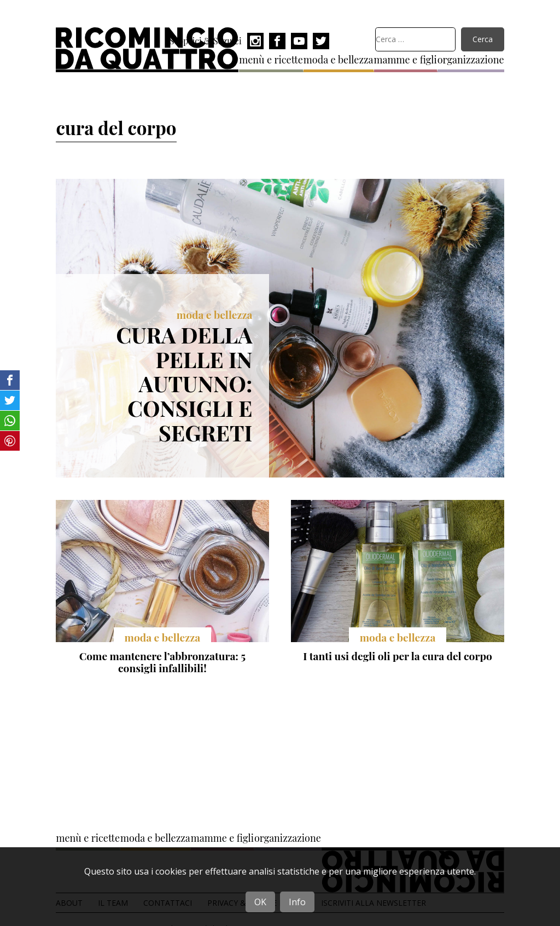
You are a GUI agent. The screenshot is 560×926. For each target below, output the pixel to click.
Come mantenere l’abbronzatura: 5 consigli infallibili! (162, 662)
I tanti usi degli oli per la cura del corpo (397, 656)
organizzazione (471, 60)
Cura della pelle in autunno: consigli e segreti (184, 383)
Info (297, 902)
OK (260, 902)
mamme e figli (406, 60)
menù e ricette (271, 60)
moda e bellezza (339, 60)
